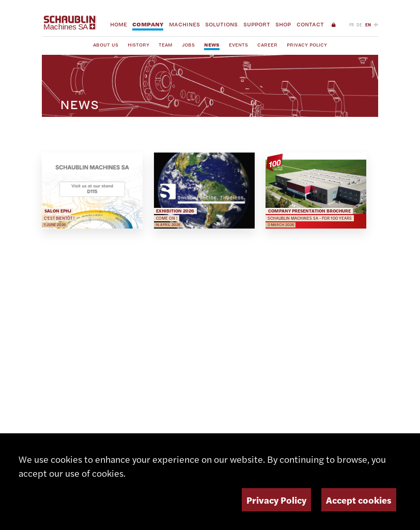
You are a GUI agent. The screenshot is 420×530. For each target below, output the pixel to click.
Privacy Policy (307, 45)
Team (166, 45)
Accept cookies (359, 500)
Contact (310, 24)
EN (368, 25)
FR (352, 25)
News (212, 45)
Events (238, 45)
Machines (184, 24)
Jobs (188, 45)
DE (359, 25)
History (138, 45)
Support (257, 24)
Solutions (221, 24)
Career (267, 45)
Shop (283, 24)
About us (106, 45)
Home (119, 24)
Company (148, 24)
